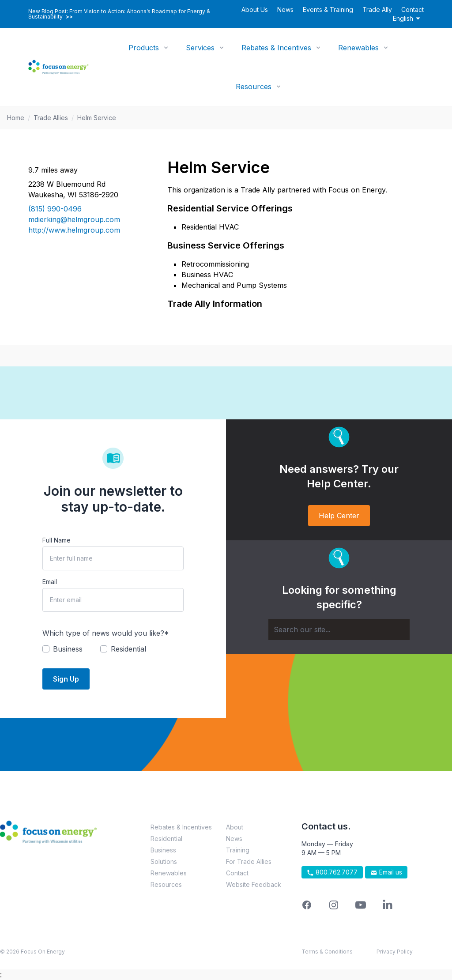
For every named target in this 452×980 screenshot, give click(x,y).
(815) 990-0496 (55, 209)
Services (200, 48)
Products (144, 48)
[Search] (339, 629)
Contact (412, 9)
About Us (255, 9)
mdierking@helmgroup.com (74, 219)
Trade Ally (377, 9)
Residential (166, 839)
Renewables (358, 48)
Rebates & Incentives (276, 48)
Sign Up (66, 679)
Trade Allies (51, 118)
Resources (254, 87)
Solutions (164, 861)
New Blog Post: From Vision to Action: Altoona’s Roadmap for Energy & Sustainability (119, 14)
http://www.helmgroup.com (74, 230)
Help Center (339, 516)
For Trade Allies (249, 861)
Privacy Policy (395, 952)
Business (163, 850)
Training (238, 850)
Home (16, 118)
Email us (386, 872)
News (285, 9)
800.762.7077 (332, 872)
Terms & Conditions (327, 952)
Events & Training (328, 9)
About (235, 827)
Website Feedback (254, 884)
